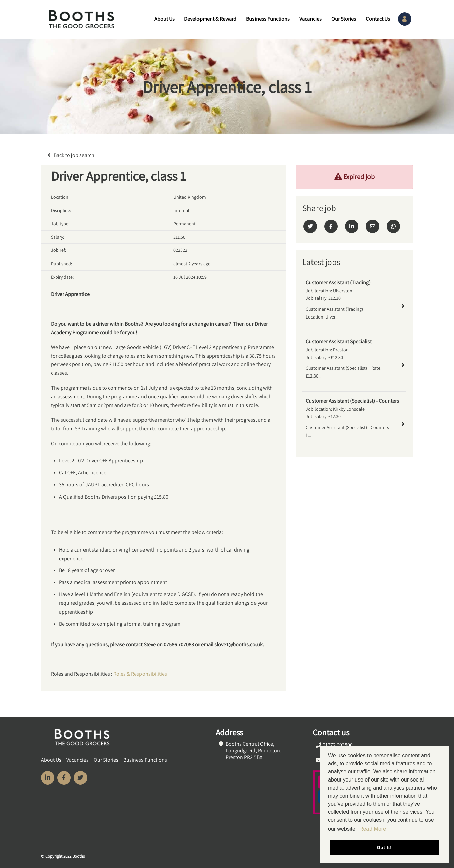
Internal (181, 210)
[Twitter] (310, 226)
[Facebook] (331, 226)
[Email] (373, 226)
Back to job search (74, 155)
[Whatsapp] (393, 226)
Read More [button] (373, 829)
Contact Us (378, 19)
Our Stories (344, 19)
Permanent (185, 224)
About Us (164, 19)
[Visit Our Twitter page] (80, 778)
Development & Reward (210, 19)
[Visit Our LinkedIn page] (48, 778)
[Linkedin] (352, 226)
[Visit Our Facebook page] (64, 778)
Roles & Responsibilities (140, 674)
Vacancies (310, 19)
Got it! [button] (384, 847)
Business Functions (268, 19)
